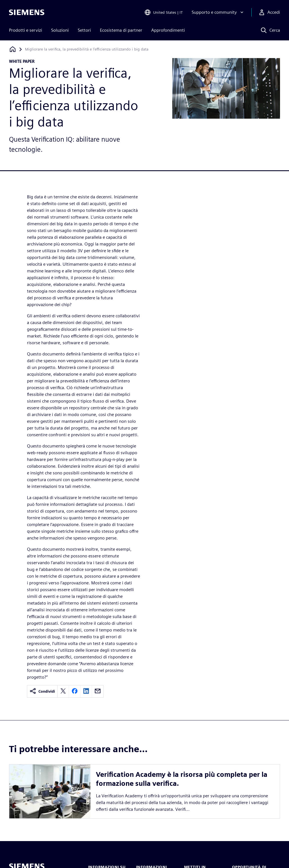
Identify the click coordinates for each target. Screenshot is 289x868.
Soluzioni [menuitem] (60, 30)
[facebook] (75, 691)
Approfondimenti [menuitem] (168, 30)
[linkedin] (86, 691)
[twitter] (63, 691)
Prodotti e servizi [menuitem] (26, 30)
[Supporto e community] (218, 12)
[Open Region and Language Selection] (163, 12)
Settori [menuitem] (84, 30)
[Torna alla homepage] (13, 49)
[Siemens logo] (27, 12)
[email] (98, 691)
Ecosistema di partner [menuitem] (121, 30)
